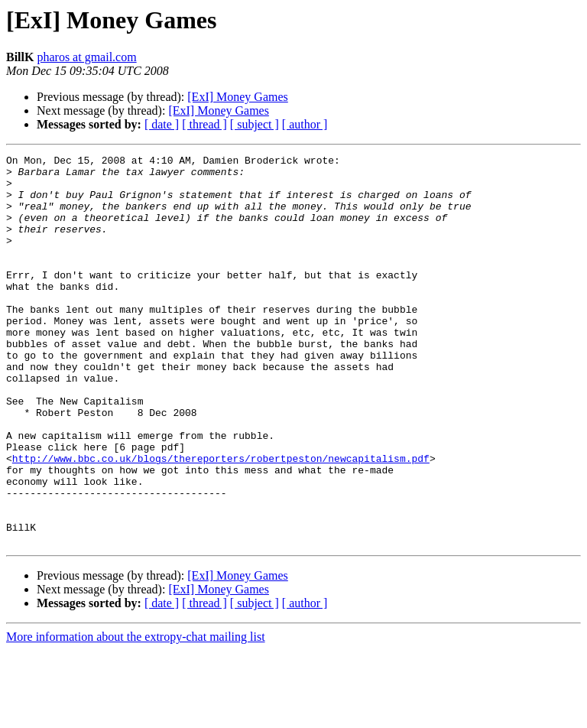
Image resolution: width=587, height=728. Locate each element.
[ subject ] (255, 124)
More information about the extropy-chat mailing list (136, 715)
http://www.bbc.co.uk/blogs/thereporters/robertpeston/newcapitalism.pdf (221, 520)
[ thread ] (204, 124)
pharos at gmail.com (86, 57)
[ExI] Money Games (238, 97)
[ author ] (305, 124)
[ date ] (162, 124)
